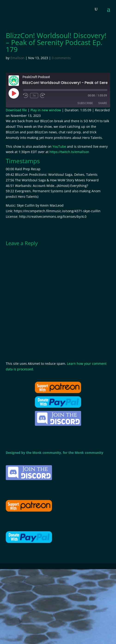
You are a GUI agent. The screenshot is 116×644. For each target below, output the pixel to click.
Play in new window (46, 110)
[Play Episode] (14, 93)
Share (103, 103)
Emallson (17, 58)
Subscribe (85, 103)
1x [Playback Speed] (34, 96)
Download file (16, 110)
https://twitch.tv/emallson (69, 152)
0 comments (61, 58)
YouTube (59, 146)
